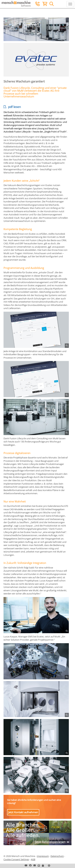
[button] (43, 865)
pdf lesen (12, 107)
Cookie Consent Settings (16, 859)
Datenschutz (57, 856)
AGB (33, 859)
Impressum (43, 856)
